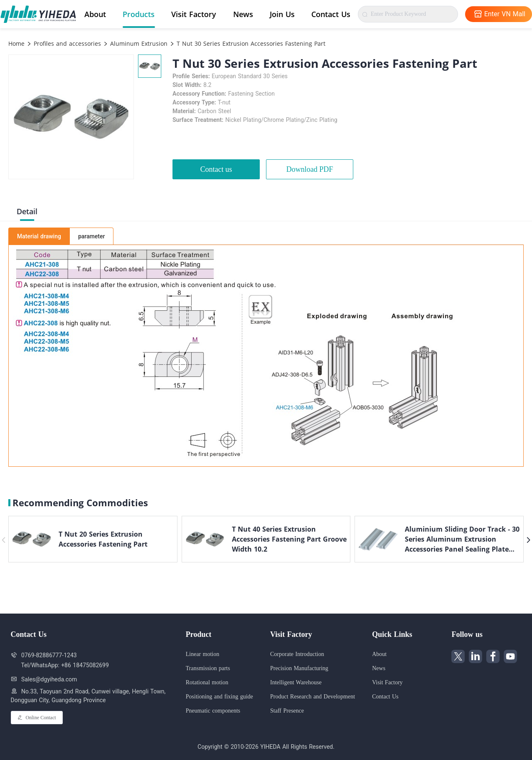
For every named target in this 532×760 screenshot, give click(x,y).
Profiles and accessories (66, 43)
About (95, 14)
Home (16, 43)
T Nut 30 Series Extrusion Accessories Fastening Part (250, 43)
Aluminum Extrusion (138, 43)
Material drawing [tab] (39, 236)
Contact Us (331, 14)
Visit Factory (194, 14)
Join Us (282, 14)
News (243, 14)
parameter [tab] (91, 236)
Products (139, 14)
